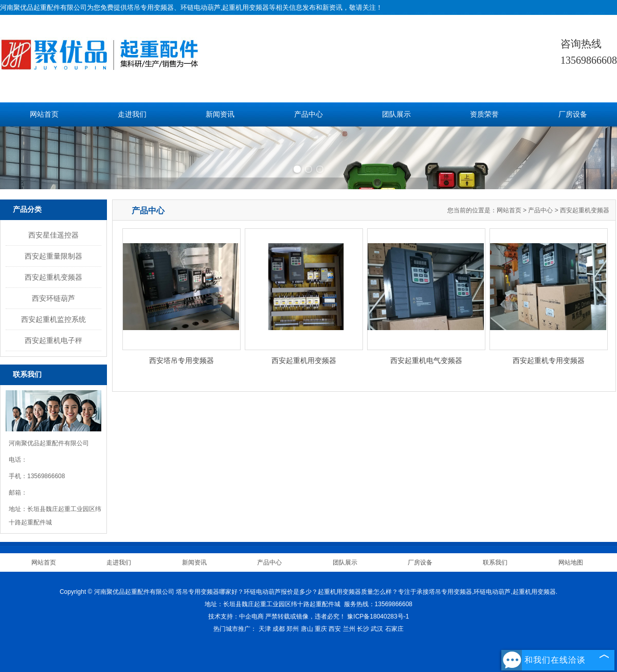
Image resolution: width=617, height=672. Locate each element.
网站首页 (44, 114)
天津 (265, 629)
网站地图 (571, 562)
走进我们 (132, 114)
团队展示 (396, 114)
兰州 (349, 629)
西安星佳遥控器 (53, 235)
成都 (279, 629)
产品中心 (308, 114)
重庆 (321, 629)
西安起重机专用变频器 (549, 360)
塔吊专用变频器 (150, 7)
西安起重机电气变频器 (426, 360)
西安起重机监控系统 (53, 319)
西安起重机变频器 (53, 277)
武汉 (377, 629)
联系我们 (495, 562)
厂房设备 (573, 114)
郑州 (293, 629)
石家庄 (394, 629)
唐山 (307, 629)
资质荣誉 (484, 114)
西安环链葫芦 (53, 298)
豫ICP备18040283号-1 (378, 616)
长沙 (363, 629)
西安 (335, 629)
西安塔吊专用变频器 (182, 360)
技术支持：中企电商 (236, 616)
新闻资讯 (220, 114)
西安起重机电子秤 (53, 340)
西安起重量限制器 (53, 256)
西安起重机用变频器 (304, 360)
